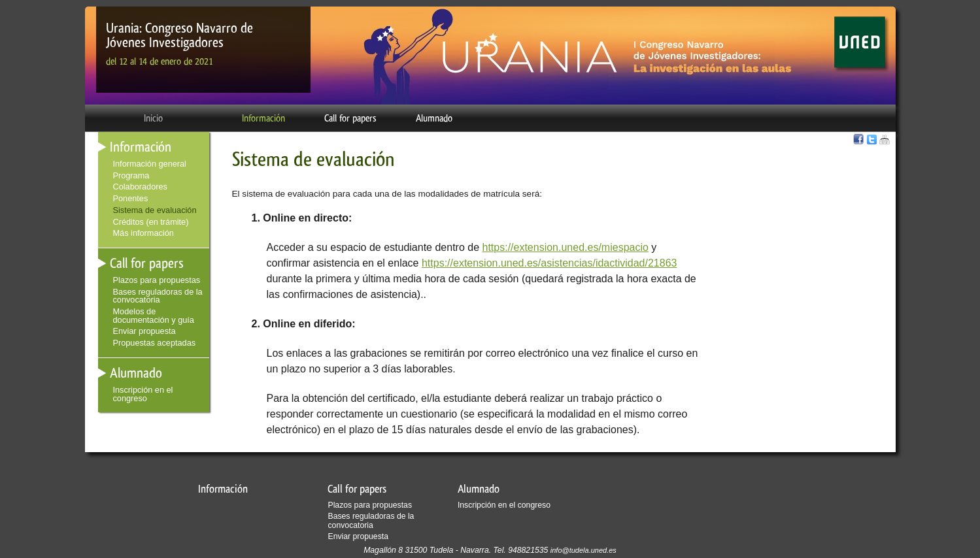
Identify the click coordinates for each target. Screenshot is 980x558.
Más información (144, 233)
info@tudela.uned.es (583, 550)
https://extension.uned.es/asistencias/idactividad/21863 (549, 263)
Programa (131, 175)
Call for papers (350, 118)
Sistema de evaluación (155, 210)
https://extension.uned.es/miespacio (566, 247)
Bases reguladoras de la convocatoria (158, 296)
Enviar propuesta (144, 331)
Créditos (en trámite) (151, 222)
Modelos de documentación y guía (154, 316)
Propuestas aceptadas (155, 343)
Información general (150, 164)
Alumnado (434, 118)
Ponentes (131, 198)
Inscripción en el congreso (143, 394)
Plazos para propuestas (157, 280)
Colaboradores (140, 187)
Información (263, 118)
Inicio (153, 118)
